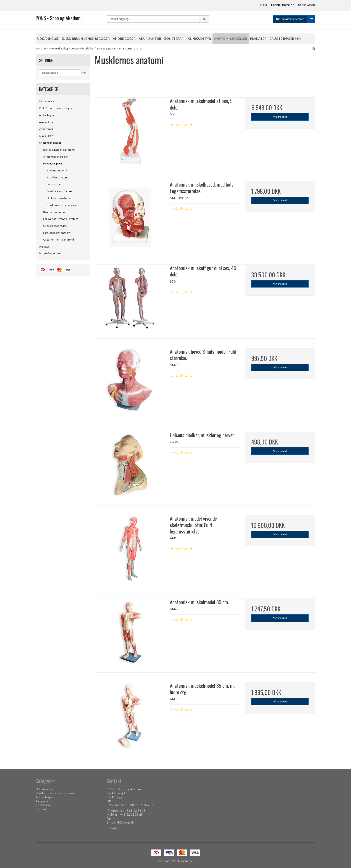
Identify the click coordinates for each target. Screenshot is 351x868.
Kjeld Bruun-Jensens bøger (56, 108)
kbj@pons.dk (126, 822)
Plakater (44, 247)
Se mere (41, 809)
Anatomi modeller (50, 143)
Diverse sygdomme (55, 212)
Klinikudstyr (46, 136)
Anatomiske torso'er (55, 157)
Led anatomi (55, 184)
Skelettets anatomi (58, 198)
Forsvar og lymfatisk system (61, 219)
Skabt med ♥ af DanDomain (175, 861)
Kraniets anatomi (58, 177)
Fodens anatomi (57, 170)
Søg (83, 73)
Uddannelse (47, 101)
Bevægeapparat (53, 163)
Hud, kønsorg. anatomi (57, 233)
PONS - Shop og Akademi (59, 18)
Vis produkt (280, 117)
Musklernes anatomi (60, 191)
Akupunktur (46, 122)
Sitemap (112, 828)
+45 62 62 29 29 (131, 814)
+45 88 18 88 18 (134, 811)
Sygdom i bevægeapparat (62, 205)
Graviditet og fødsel (55, 226)
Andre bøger (47, 115)
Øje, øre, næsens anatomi (59, 150)
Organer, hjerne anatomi (58, 240)
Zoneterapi (46, 129)
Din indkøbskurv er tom (296, 19)
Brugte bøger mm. (50, 253)
